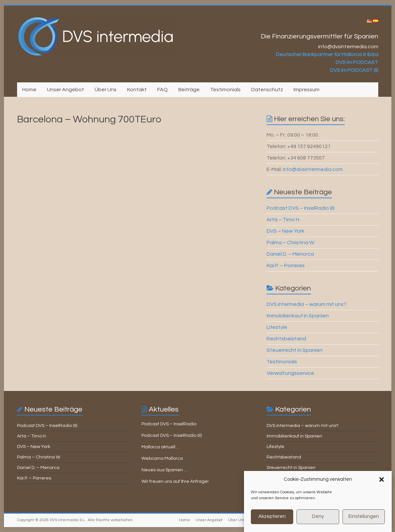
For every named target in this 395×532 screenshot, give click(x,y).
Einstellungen (364, 522)
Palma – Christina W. (291, 243)
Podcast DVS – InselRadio (169, 424)
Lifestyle (277, 327)
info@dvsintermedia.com (313, 169)
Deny (318, 522)
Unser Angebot (66, 90)
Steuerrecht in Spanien (295, 350)
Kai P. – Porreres (286, 266)
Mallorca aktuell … (161, 447)
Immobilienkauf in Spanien (298, 316)
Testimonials (225, 90)
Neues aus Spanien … (165, 470)
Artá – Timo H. (283, 220)
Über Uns (106, 90)
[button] (382, 485)
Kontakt (137, 90)
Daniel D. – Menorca (290, 254)
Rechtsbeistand (286, 339)
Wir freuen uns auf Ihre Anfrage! (175, 481)
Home (29, 90)
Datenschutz (267, 90)
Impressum (307, 90)
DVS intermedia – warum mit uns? (307, 304)
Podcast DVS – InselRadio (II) (301, 208)
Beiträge (189, 90)
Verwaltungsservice (290, 373)
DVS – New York (285, 231)
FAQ (163, 90)
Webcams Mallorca (162, 458)
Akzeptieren (272, 522)
